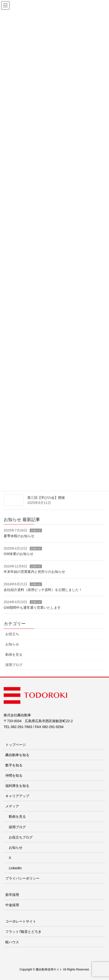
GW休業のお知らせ (19, 554)
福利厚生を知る (17, 786)
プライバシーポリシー (22, 878)
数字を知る (14, 765)
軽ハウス (12, 942)
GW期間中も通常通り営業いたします (32, 608)
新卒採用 (12, 895)
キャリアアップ (17, 796)
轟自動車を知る (17, 755)
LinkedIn (15, 868)
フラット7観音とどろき (23, 932)
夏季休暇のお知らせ (19, 536)
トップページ (16, 745)
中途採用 (12, 905)
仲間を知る (14, 775)
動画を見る (14, 654)
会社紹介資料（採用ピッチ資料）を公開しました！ (43, 590)
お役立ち (12, 634)
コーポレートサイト (21, 921)
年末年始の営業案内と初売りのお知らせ (34, 572)
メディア (12, 806)
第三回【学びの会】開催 (46, 498)
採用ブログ (14, 665)
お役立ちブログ (21, 837)
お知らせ (36, 530)
